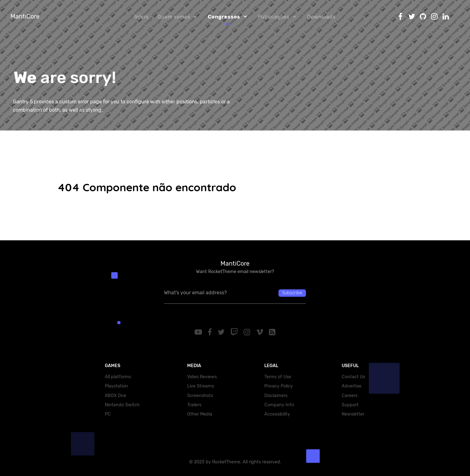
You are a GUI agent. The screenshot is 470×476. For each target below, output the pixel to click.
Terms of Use (278, 377)
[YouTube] (199, 332)
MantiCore (25, 16)
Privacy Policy (278, 386)
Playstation (116, 386)
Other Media (200, 414)
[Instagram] (248, 332)
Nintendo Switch (122, 405)
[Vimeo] (260, 332)
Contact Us (353, 377)
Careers (350, 396)
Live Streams (201, 386)
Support (350, 405)
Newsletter (353, 414)
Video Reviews (202, 377)
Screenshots (200, 396)
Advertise (352, 386)
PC (108, 414)
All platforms (118, 377)
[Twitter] (222, 332)
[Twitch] (235, 332)
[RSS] (272, 332)
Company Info (279, 405)
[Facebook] (211, 332)
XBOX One (115, 396)
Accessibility (277, 414)
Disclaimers (276, 396)
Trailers (194, 405)
